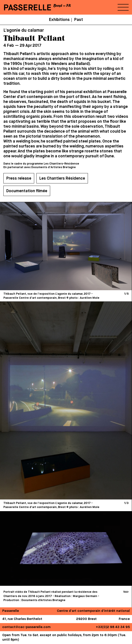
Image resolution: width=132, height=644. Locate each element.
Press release (19, 178)
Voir (126, 592)
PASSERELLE (27, 8)
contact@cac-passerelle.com (26, 627)
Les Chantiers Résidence (62, 178)
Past (79, 20)
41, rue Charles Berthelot (22, 619)
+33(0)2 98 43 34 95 (113, 627)
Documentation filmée (27, 191)
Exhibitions (59, 20)
